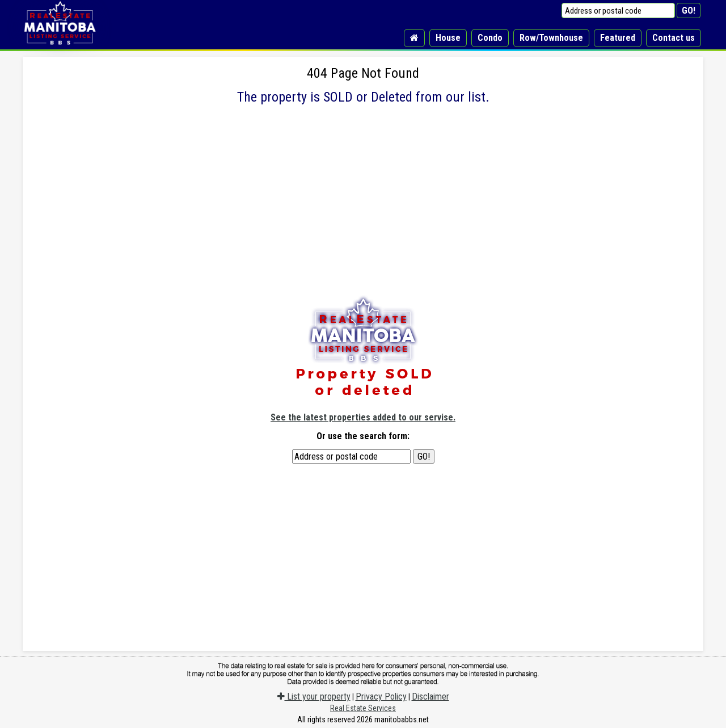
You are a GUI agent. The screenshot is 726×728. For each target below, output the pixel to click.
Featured (618, 38)
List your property (314, 697)
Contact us (674, 38)
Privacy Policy (381, 697)
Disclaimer (430, 697)
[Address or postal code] (618, 10)
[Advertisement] (363, 216)
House (448, 38)
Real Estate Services (363, 708)
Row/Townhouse (551, 38)
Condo (490, 38)
